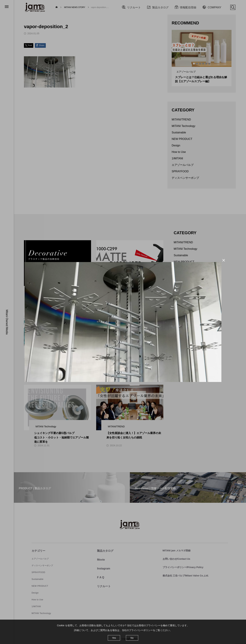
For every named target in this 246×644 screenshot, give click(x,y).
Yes (114, 638)
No (132, 638)
